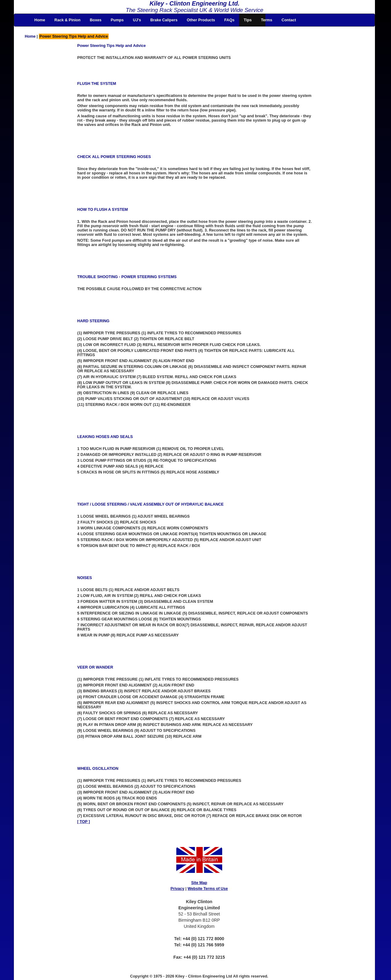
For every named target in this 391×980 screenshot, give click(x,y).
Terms (266, 20)
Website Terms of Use (208, 889)
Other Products (201, 20)
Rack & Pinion (67, 20)
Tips (248, 20)
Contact (289, 20)
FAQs (229, 20)
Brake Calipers (164, 20)
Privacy (177, 889)
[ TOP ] (83, 822)
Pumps (117, 20)
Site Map (199, 883)
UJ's (137, 20)
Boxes (96, 20)
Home (40, 20)
